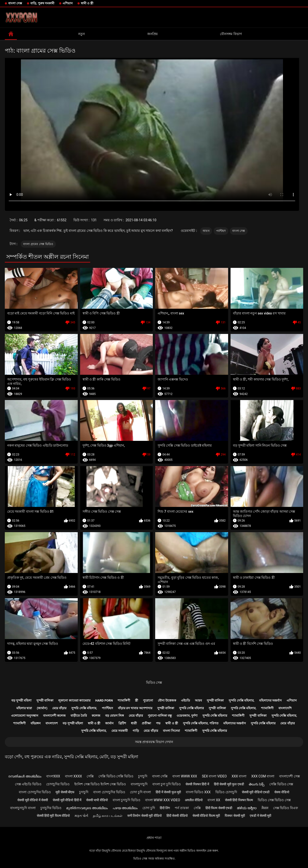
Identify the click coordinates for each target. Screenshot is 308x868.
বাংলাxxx (53, 776)
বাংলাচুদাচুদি (139, 784)
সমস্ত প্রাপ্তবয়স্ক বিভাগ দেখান (154, 742)
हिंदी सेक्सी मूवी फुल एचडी (229, 784)
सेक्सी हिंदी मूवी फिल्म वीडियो (53, 816)
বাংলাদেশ (52, 723)
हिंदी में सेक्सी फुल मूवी (168, 792)
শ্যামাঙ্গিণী (124, 700)
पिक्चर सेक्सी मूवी (235, 816)
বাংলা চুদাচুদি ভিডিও (126, 800)
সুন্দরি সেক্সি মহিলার (191, 708)
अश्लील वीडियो (194, 800)
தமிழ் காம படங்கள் (108, 816)
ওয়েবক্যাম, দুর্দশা (187, 716)
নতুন (81, 34)
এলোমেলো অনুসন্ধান (25, 716)
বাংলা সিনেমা (171, 731)
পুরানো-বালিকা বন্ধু (160, 716)
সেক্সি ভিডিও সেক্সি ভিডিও (116, 776)
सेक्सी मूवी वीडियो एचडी (256, 792)
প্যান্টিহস (221, 231)
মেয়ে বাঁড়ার (59, 708)
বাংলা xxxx (74, 776)
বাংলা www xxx (185, 776)
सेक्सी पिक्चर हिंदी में (197, 784)
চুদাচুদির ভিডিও (51, 808)
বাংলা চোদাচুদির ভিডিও (35, 792)
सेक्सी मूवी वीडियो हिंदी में (67, 800)
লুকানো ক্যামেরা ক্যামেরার (74, 700)
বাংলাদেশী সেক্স (289, 776)
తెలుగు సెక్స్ (257, 784)
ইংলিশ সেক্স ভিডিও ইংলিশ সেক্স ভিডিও (100, 784)
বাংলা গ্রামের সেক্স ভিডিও (38, 244)
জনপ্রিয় (152, 34)
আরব (206, 231)
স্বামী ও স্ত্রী (87, 3)
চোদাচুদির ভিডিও (58, 784)
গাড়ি (136, 731)
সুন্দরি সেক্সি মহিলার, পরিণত (201, 723)
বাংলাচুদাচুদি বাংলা (23, 808)
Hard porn (104, 700)
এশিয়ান (68, 3)
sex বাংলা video (214, 776)
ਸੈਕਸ (265, 808)
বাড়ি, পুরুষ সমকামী (42, 3)
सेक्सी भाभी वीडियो (97, 800)
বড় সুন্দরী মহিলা (21, 700)
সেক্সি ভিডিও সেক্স (281, 784)
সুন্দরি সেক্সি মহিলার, (241, 700)
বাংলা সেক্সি (160, 776)
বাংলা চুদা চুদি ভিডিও (167, 784)
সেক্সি (90, 776)
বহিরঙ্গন (36, 723)
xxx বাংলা (239, 776)
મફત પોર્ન (81, 816)
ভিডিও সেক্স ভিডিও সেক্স (274, 800)
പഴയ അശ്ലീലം (125, 808)
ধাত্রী (134, 723)
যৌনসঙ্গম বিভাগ (231, 34)
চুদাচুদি (143, 776)
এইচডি (186, 700)
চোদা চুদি (149, 808)
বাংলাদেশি (285, 708)
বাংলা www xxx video (163, 800)
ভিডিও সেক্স (154, 683)
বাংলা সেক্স (15, 3)
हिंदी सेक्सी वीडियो (177, 816)
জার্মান (109, 723)
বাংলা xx (214, 800)
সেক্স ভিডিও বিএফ (286, 808)
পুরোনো (148, 700)
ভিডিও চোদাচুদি (226, 792)
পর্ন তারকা (182, 808)
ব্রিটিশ (122, 723)
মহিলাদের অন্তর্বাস (270, 700)
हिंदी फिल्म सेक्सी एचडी (219, 808)
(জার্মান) (42, 708)
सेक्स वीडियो (282, 792)
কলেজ (96, 716)
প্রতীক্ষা (146, 723)
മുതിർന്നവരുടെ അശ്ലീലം (87, 808)
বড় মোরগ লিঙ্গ (114, 716)
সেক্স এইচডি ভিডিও (28, 784)
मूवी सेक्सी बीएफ (65, 792)
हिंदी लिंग (165, 808)
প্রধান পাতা (154, 838)
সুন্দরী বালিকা (45, 700)
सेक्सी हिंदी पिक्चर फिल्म (239, 800)
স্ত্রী (137, 700)
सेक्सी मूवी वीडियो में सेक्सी (33, 800)
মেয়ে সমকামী (120, 731)
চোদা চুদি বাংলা (140, 792)
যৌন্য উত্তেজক (167, 700)
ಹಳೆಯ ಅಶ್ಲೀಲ (247, 808)
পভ (158, 723)
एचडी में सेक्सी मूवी (260, 816)
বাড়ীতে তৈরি (79, 716)
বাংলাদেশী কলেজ (54, 716)
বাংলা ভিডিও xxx (198, 792)
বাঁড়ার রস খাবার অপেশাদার (135, 708)
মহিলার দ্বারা (24, 708)
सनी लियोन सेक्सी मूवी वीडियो (144, 816)
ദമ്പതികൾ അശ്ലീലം (25, 776)
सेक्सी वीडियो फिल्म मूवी (206, 816)
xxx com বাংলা (263, 776)
